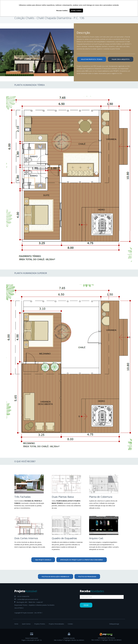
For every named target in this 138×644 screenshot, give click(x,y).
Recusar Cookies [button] (62, 11)
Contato (70, 624)
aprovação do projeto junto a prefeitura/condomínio (82, 560)
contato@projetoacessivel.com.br (26, 599)
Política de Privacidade (87, 577)
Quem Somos (26, 624)
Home (16, 624)
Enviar (86, 605)
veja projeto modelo (43, 560)
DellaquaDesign (114, 624)
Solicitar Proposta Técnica (92, 59)
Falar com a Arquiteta (121, 59)
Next (71, 52)
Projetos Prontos (40, 624)
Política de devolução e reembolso (56, 577)
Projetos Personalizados (56, 624)
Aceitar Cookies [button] (76, 11)
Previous (66, 52)
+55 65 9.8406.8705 (22, 596)
